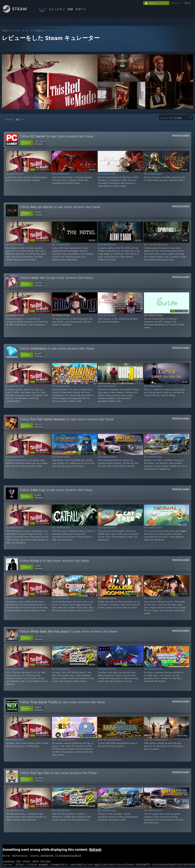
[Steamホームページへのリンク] (18, 12)
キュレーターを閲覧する (34, 30)
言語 (186, 3)
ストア (42, 9)
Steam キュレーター (11, 30)
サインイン (176, 3)
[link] (40, 170)
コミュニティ (57, 9)
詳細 (70, 9)
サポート (81, 9)
